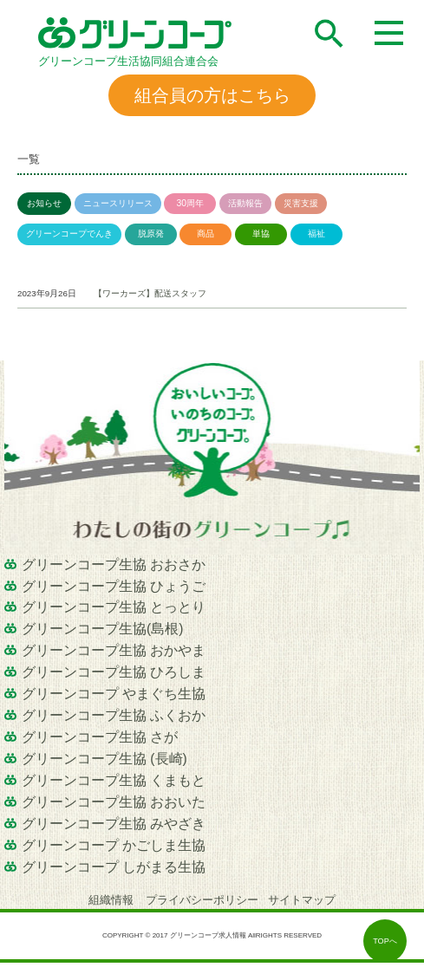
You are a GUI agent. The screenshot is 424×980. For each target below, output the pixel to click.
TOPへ (385, 941)
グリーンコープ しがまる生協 (114, 867)
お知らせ (44, 203)
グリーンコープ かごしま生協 (114, 845)
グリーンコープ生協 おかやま (114, 650)
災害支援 (301, 203)
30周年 (190, 203)
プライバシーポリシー (202, 900)
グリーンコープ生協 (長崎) (104, 759)
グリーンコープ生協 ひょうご (114, 586)
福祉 (316, 234)
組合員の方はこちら (212, 95)
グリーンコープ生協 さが (100, 737)
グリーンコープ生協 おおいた (114, 802)
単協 (261, 234)
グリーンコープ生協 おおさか (114, 565)
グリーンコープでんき (69, 234)
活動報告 (245, 203)
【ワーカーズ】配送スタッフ (150, 293)
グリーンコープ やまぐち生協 (114, 694)
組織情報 (113, 900)
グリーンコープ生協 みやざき (114, 824)
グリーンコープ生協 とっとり (114, 607)
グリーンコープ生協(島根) (102, 629)
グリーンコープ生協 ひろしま (114, 672)
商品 (205, 234)
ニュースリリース (118, 203)
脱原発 (151, 234)
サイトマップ (302, 900)
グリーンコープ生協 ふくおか (114, 715)
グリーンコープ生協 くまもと (114, 780)
